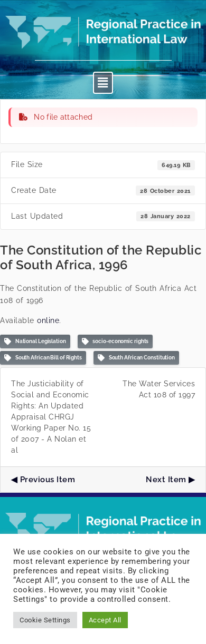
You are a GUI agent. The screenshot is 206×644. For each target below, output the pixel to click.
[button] (103, 83)
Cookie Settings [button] (45, 620)
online (48, 320)
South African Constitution (136, 358)
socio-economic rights (115, 342)
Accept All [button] (105, 620)
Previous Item (48, 480)
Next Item (166, 480)
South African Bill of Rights (43, 358)
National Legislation (35, 342)
